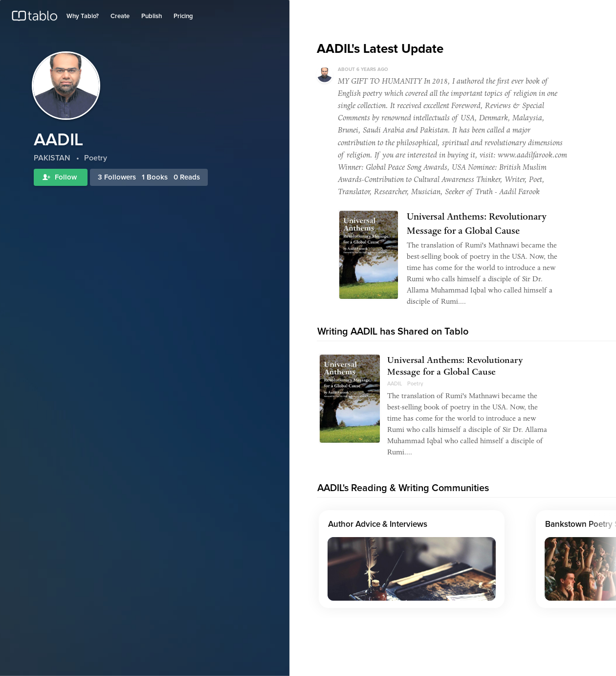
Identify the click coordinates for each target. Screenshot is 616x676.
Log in (564, 11)
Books (157, 177)
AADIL (395, 384)
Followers (120, 177)
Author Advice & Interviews (378, 525)
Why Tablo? (83, 16)
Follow (61, 177)
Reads (190, 177)
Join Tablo (594, 11)
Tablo (34, 18)
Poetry (415, 384)
